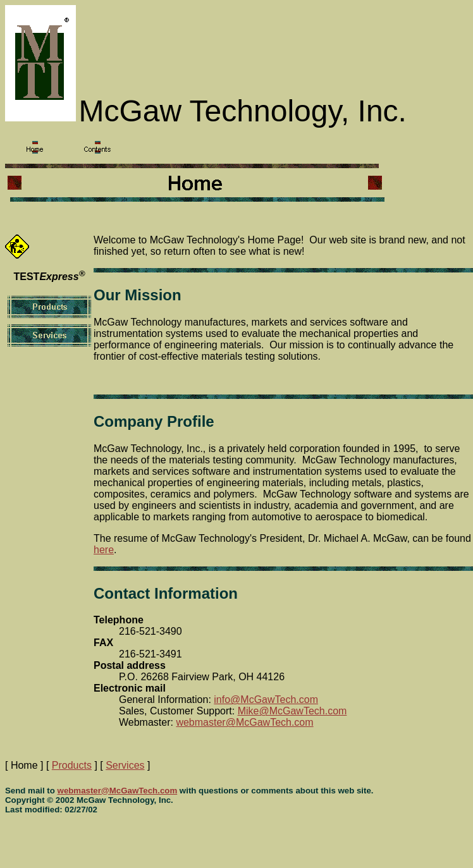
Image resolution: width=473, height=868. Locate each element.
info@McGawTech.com (266, 700)
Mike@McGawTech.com (292, 711)
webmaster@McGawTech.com (244, 722)
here (104, 550)
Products (72, 765)
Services (125, 765)
